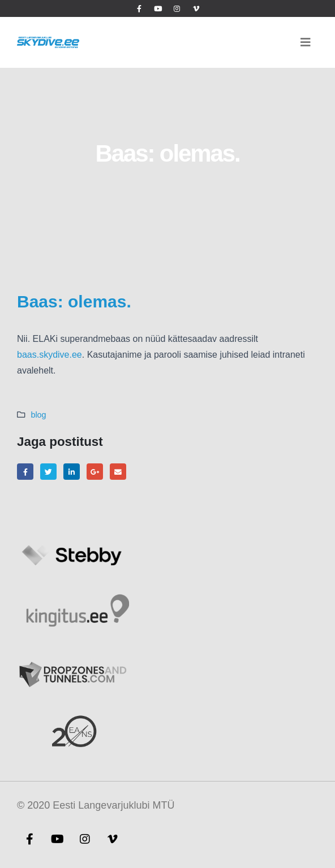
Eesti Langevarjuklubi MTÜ (113, 805)
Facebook (25, 472)
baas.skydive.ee (50, 355)
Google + (95, 472)
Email (118, 472)
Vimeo (113, 839)
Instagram (85, 839)
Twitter (48, 472)
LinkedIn (72, 472)
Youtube (57, 839)
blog (38, 415)
